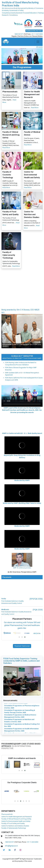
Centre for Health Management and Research (17, 817)
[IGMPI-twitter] (4, 850)
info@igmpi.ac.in (11, 846)
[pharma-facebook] (15, 850)
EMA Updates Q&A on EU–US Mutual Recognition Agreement (22, 374)
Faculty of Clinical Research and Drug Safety (16, 819)
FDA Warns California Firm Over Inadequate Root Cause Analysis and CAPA (24, 379)
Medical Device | (8, 358)
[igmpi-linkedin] (10, 850)
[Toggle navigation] (38, 42)
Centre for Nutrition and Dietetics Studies (15, 826)
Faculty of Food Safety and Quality (13, 823)
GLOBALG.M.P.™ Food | (22, 358)
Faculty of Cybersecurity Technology (14, 828)
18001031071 (19, 34)
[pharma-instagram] (20, 850)
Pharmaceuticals (7, 814)
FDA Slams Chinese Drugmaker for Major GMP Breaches (21, 369)
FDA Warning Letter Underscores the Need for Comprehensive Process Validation (21, 364)
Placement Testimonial (22, 646)
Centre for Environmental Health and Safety (16, 821)
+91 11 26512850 (37, 34)
